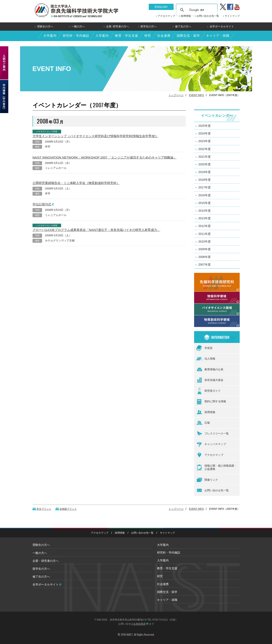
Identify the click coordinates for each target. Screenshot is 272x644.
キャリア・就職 (218, 36)
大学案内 (50, 36)
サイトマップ (232, 16)
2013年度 (205, 218)
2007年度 (205, 265)
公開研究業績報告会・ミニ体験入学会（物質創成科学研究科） (76, 183)
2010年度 (205, 242)
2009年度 (205, 249)
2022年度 (205, 149)
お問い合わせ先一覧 (208, 16)
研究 (147, 36)
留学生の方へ (149, 26)
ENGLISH (161, 7)
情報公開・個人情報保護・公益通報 (216, 468)
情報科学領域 (203, 294)
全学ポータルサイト (222, 26)
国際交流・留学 (188, 36)
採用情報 (186, 16)
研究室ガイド (208, 391)
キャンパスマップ (211, 444)
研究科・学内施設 (76, 36)
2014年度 (205, 211)
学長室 (204, 348)
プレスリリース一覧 (212, 434)
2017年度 (205, 187)
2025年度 (205, 126)
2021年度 (205, 157)
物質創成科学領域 (206, 318)
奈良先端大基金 (210, 380)
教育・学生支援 (126, 36)
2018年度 (205, 180)
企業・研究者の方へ (46, 561)
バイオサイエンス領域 (209, 306)
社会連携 (164, 36)
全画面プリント (68, 509)
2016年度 (205, 195)
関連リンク (207, 480)
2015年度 (205, 203)
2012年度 (205, 226)
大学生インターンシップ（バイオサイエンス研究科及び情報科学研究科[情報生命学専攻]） (96, 136)
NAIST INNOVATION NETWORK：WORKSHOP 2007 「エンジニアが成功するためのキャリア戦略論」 (105, 157)
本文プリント (44, 509)
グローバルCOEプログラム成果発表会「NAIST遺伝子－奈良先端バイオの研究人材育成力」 (96, 230)
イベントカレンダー (217, 116)
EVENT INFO (196, 95)
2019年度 (205, 172)
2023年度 (205, 141)
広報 (203, 423)
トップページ (176, 95)
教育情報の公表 (210, 370)
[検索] (196, 10)
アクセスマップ (166, 16)
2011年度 (205, 234)
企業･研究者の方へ (118, 26)
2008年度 (205, 257)
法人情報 (206, 359)
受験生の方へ (45, 26)
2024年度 (205, 133)
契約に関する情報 (211, 402)
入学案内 (102, 36)
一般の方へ (78, 26)
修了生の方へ (183, 26)
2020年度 (205, 164)
